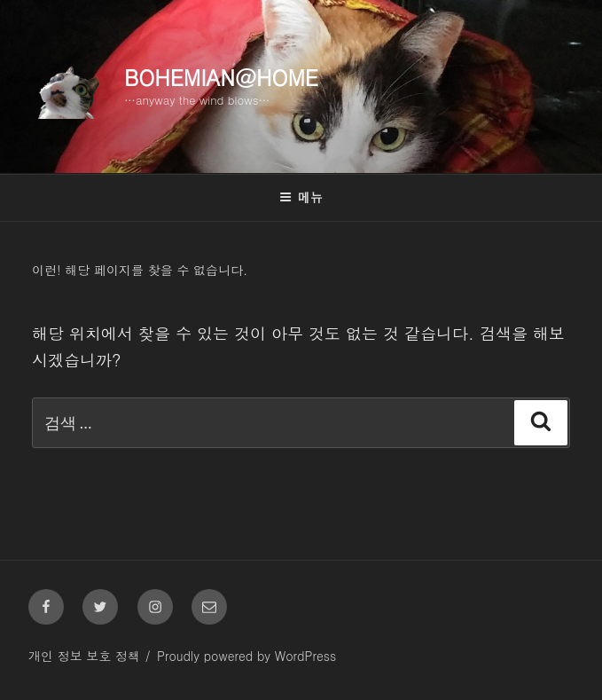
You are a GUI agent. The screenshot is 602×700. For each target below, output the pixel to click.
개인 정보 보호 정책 (84, 656)
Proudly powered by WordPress (246, 656)
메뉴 (301, 197)
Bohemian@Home (221, 77)
